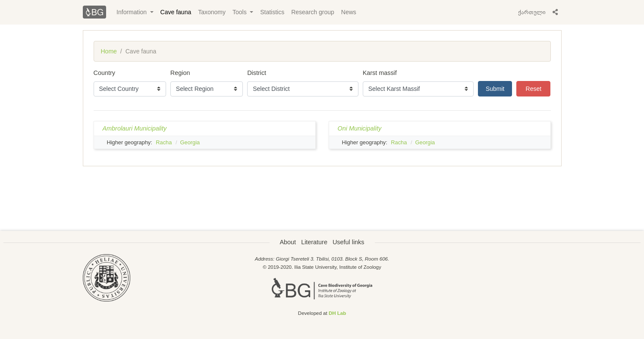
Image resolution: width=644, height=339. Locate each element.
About (288, 242)
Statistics (272, 12)
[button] (555, 12)
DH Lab (337, 313)
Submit (495, 89)
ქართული (532, 12)
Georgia (190, 142)
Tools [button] (240, 12)
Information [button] (132, 12)
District (257, 73)
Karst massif (380, 73)
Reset (534, 89)
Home (109, 51)
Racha (164, 142)
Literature (314, 242)
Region (180, 73)
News (349, 12)
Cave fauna (176, 12)
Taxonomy (212, 12)
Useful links (349, 242)
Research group (313, 12)
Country (104, 73)
